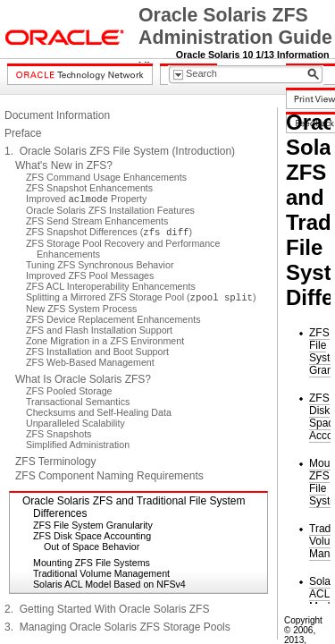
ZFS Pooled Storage (69, 391)
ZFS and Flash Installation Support (99, 330)
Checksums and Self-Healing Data (99, 412)
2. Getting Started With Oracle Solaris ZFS (107, 609)
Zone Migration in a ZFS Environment (105, 341)
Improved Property (86, 199)
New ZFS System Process (81, 309)
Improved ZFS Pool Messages (90, 275)
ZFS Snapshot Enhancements (89, 188)
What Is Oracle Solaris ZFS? (83, 379)
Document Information (57, 115)
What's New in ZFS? (64, 165)
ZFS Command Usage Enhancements (106, 177)
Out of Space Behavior (92, 547)
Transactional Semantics (78, 402)
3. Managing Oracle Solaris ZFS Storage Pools (117, 627)
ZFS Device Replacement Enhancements (113, 319)
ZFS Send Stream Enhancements (97, 221)
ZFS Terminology (55, 462)
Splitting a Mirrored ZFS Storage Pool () (141, 297)
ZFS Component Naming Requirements (109, 476)
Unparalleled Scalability (75, 423)
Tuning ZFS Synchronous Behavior (100, 265)
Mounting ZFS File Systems (92, 563)
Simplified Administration (78, 445)
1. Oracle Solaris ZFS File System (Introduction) (120, 151)
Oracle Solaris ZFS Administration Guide (235, 26)
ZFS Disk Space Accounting (92, 536)
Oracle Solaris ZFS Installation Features (110, 210)
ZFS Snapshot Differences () (109, 232)
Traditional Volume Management (101, 573)
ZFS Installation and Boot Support (97, 352)
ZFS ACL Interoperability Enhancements (111, 286)
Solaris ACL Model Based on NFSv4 (109, 584)
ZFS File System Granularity (93, 525)
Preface (23, 133)
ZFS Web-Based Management (90, 362)
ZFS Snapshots (59, 434)
